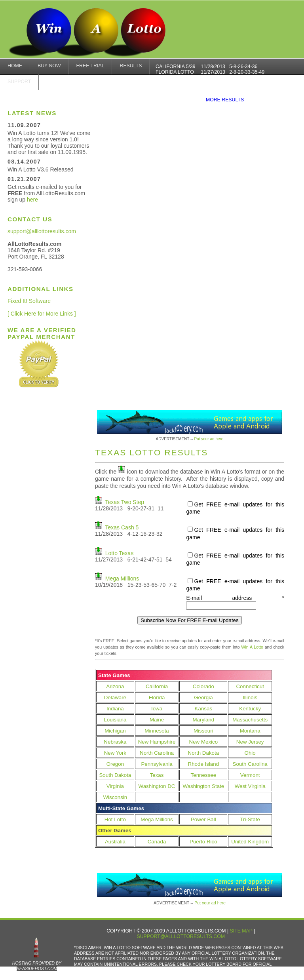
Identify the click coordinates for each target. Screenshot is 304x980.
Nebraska (115, 742)
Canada (157, 842)
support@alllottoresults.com (42, 231)
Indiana (115, 709)
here (32, 200)
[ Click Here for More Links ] (42, 314)
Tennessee (203, 775)
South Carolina (250, 764)
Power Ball (203, 819)
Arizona (115, 686)
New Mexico (204, 742)
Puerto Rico (203, 842)
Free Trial (90, 66)
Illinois (250, 697)
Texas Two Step (125, 502)
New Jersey (250, 742)
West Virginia (250, 786)
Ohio (250, 753)
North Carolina (157, 753)
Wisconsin (115, 797)
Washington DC (157, 786)
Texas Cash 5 (122, 527)
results (131, 66)
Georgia (203, 697)
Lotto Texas (119, 553)
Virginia (115, 786)
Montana (250, 731)
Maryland (203, 720)
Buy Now (49, 66)
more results (225, 100)
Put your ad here (209, 439)
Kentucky (250, 709)
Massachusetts (250, 720)
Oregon (115, 764)
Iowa (157, 709)
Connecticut (250, 686)
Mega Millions (122, 578)
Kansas (203, 709)
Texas (157, 775)
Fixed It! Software (29, 301)
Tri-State (250, 819)
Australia (115, 842)
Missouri (203, 731)
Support (19, 82)
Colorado (203, 686)
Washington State (203, 786)
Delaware (115, 697)
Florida (157, 697)
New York (115, 753)
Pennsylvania (157, 764)
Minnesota (157, 731)
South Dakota (115, 775)
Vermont (250, 775)
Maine (157, 720)
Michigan (115, 731)
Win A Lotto (252, 647)
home (15, 66)
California (157, 686)
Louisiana (115, 720)
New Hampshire (157, 742)
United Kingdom (250, 842)
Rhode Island (204, 764)
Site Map (241, 931)
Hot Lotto (115, 819)
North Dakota (204, 753)
